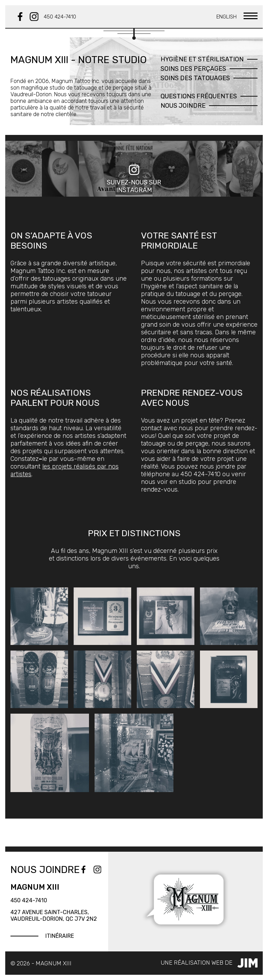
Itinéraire (60, 936)
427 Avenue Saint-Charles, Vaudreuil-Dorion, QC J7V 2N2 (54, 916)
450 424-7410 (60, 17)
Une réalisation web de (209, 963)
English (226, 17)
